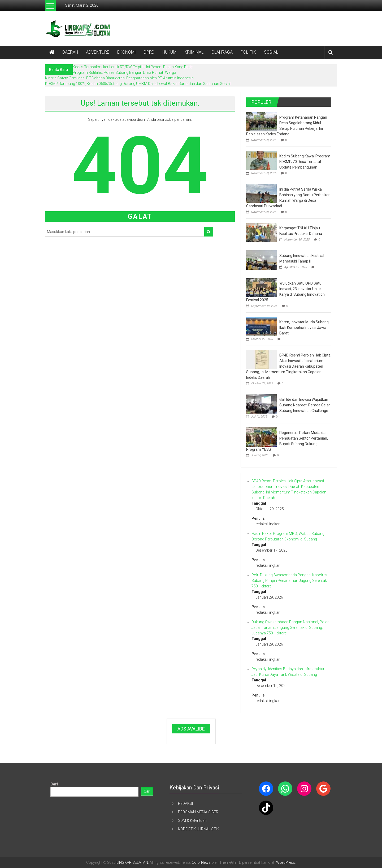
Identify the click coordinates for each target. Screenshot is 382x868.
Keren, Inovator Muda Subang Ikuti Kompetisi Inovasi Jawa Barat (304, 328)
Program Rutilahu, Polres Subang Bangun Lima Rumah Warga (124, 72)
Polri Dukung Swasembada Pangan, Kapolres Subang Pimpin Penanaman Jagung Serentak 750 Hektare (289, 581)
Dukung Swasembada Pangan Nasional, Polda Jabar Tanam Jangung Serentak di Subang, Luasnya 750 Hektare (290, 628)
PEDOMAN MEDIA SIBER (198, 812)
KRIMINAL (194, 52)
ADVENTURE (98, 52)
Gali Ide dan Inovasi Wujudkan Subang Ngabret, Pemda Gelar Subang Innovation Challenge (305, 405)
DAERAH (70, 52)
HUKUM (169, 52)
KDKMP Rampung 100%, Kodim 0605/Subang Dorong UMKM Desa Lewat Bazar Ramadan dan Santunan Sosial (138, 84)
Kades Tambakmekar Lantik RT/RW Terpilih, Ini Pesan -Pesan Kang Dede (133, 67)
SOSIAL (271, 52)
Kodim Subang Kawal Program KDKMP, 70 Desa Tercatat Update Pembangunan (305, 162)
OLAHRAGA (222, 52)
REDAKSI (185, 803)
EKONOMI (127, 52)
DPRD (149, 52)
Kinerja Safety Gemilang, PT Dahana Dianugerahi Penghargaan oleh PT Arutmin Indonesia (119, 78)
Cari (54, 784)
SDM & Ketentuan (192, 820)
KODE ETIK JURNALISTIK (199, 829)
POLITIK (248, 52)
